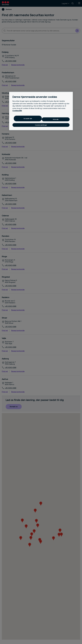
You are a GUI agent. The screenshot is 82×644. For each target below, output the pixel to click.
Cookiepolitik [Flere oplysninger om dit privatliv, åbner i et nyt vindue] (17, 111)
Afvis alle (56, 119)
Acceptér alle (28, 118)
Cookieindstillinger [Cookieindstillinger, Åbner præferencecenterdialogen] (41, 125)
